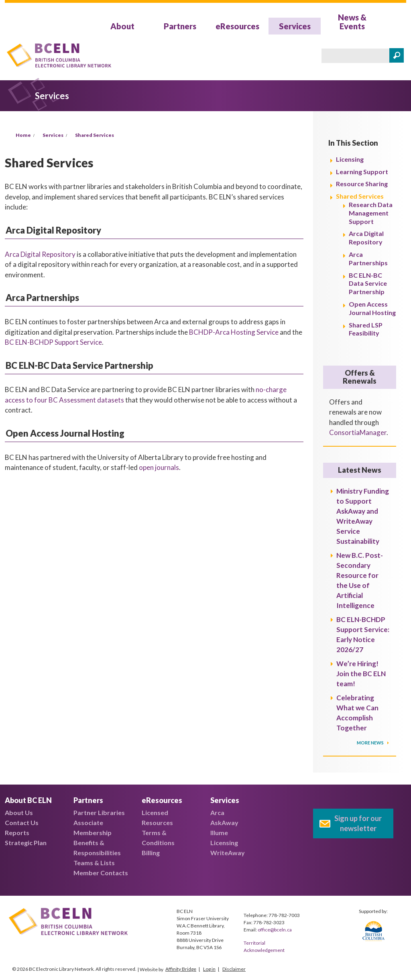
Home (23, 135)
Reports (17, 833)
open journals (159, 467)
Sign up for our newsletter (358, 823)
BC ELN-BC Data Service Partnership (368, 284)
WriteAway (228, 853)
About (122, 26)
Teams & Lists (94, 863)
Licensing (350, 159)
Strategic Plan (26, 843)
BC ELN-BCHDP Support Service (53, 342)
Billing (151, 853)
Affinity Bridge (181, 969)
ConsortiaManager (358, 432)
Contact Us (22, 822)
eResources (237, 26)
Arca (217, 812)
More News (371, 743)
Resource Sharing (362, 184)
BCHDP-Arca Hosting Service (234, 332)
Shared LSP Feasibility (366, 329)
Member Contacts (101, 873)
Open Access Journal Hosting (372, 308)
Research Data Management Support (371, 213)
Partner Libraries (99, 812)
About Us (19, 812)
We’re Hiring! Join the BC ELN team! (361, 674)
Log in (209, 969)
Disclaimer (234, 969)
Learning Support (362, 172)
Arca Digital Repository (40, 254)
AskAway (224, 822)
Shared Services (95, 135)
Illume (219, 833)
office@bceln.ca (275, 930)
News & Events (352, 22)
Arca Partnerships (368, 258)
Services (295, 26)
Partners (180, 26)
